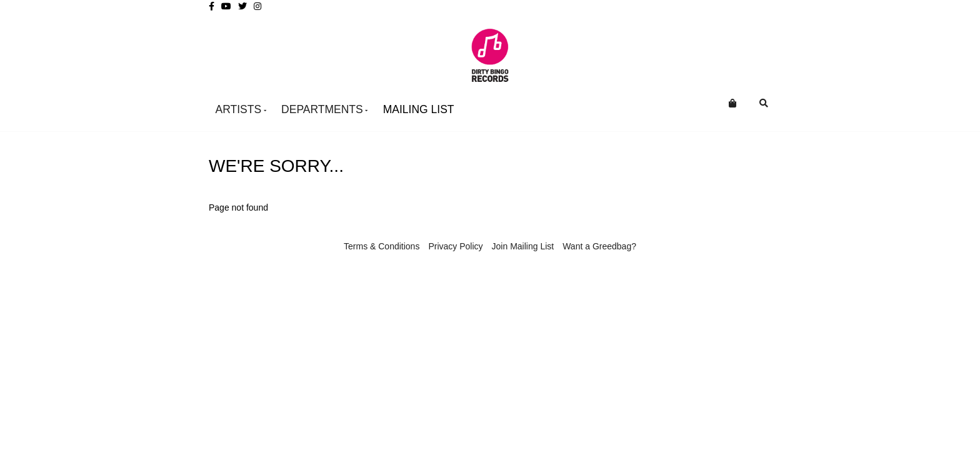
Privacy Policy (455, 246)
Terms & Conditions (382, 246)
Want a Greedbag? (599, 246)
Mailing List (419, 109)
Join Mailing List (523, 246)
